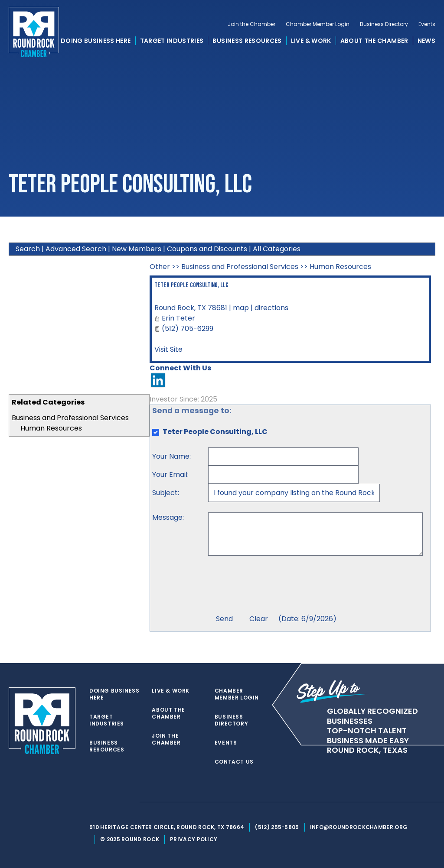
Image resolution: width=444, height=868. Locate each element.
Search (28, 249)
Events (427, 24)
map (241, 308)
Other (160, 267)
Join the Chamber (251, 24)
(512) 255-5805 (277, 827)
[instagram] (128, 802)
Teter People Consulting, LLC (191, 285)
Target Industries (172, 41)
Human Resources (51, 428)
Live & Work (311, 41)
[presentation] (274, 586)
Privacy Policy (194, 839)
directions (271, 308)
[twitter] (94, 802)
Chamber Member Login (318, 24)
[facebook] (111, 802)
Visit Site (168, 349)
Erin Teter (178, 318)
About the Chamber (374, 41)
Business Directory (384, 24)
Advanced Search (76, 249)
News (426, 41)
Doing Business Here (96, 41)
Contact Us (234, 762)
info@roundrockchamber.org (359, 827)
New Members (137, 249)
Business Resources (247, 41)
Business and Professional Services (70, 418)
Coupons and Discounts (207, 249)
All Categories (277, 249)
